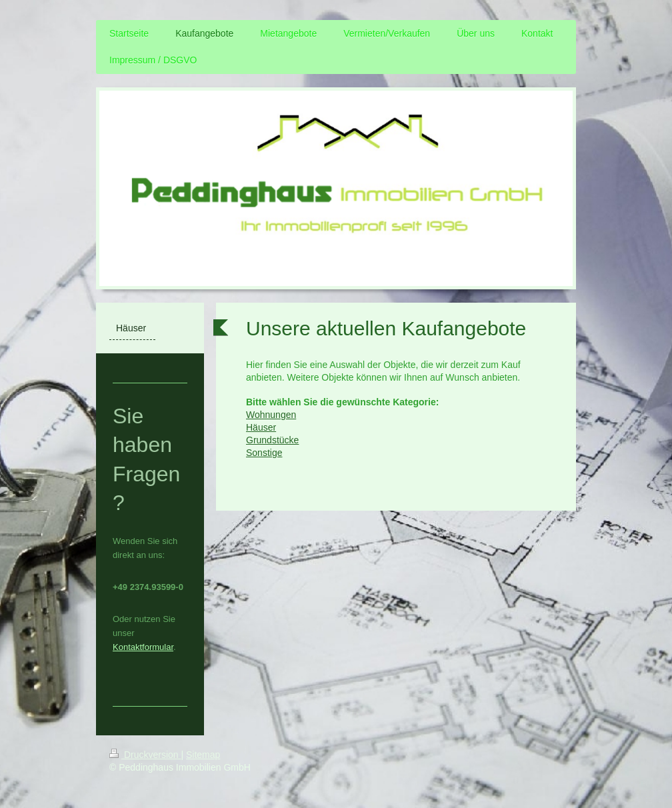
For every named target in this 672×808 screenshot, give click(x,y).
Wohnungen (271, 415)
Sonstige (264, 453)
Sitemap (203, 755)
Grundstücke (272, 440)
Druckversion (145, 755)
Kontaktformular (143, 647)
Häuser (261, 427)
